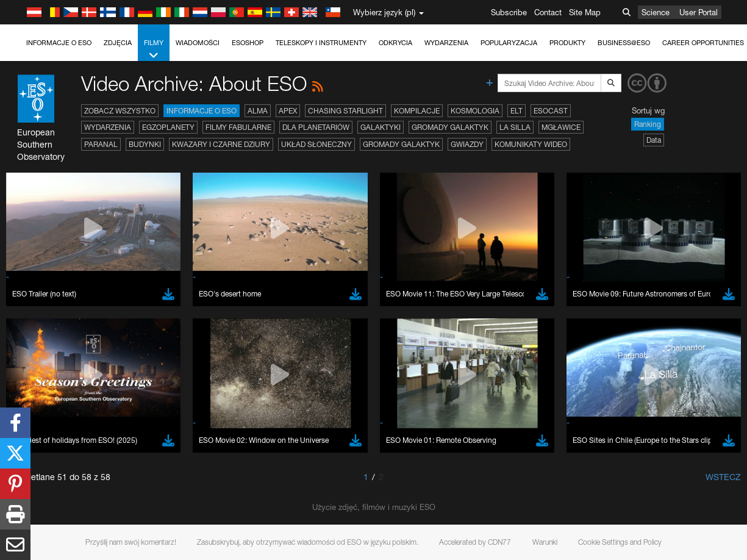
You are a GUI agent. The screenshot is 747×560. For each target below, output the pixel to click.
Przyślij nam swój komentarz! (131, 542)
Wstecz (723, 477)
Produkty (567, 43)
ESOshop (248, 43)
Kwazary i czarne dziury (221, 144)
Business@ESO (624, 43)
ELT (516, 111)
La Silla (515, 127)
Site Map (585, 12)
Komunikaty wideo (531, 144)
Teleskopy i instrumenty (321, 43)
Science (656, 12)
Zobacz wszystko (120, 111)
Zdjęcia (118, 43)
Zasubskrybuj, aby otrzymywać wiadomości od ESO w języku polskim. (308, 542)
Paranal (101, 144)
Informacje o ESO (59, 43)
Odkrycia (395, 43)
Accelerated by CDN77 (475, 542)
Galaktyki (381, 127)
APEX (288, 111)
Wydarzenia (446, 43)
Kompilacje (417, 111)
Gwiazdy (467, 144)
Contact (548, 12)
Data (654, 140)
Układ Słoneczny (316, 144)
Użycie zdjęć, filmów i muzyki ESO (374, 507)
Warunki (545, 542)
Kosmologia (475, 111)
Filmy (154, 50)
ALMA (258, 111)
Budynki (145, 144)
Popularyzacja (509, 43)
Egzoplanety (168, 127)
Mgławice (561, 127)
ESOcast (551, 111)
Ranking (648, 124)
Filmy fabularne (238, 127)
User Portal (699, 12)
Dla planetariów (316, 127)
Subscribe (509, 12)
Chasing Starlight (345, 111)
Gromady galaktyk (450, 127)
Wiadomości (198, 43)
